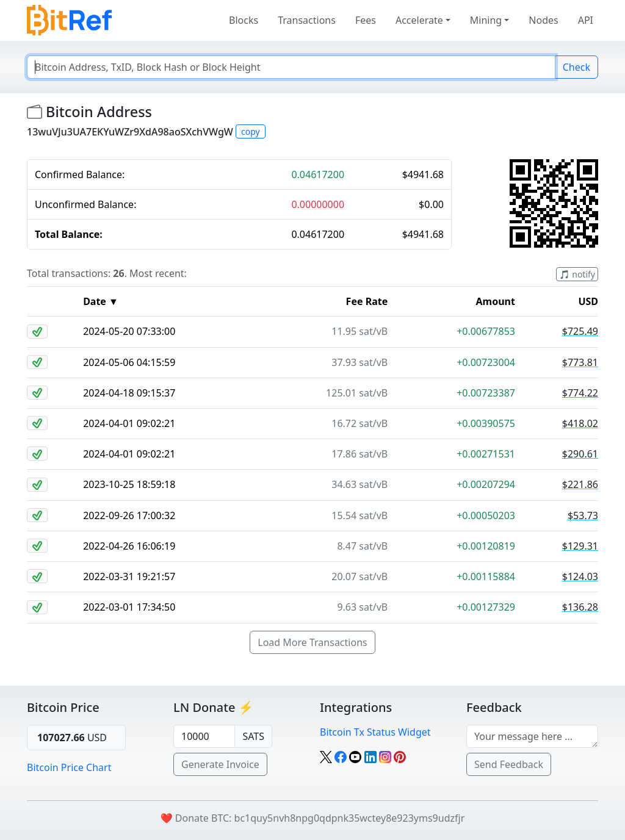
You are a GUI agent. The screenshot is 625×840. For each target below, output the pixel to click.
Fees (366, 20)
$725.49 (580, 331)
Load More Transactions (312, 642)
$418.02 (580, 423)
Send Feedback (509, 764)
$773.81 (580, 362)
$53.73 (583, 515)
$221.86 (580, 484)
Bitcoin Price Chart (69, 767)
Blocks (244, 20)
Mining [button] (486, 20)
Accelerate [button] (419, 20)
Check (576, 67)
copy (251, 131)
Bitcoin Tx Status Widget (375, 732)
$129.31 (580, 546)
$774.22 (580, 393)
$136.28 (580, 607)
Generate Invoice (220, 764)
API (586, 20)
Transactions (307, 20)
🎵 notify (577, 274)
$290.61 (580, 454)
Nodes (543, 20)
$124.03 (580, 576)
